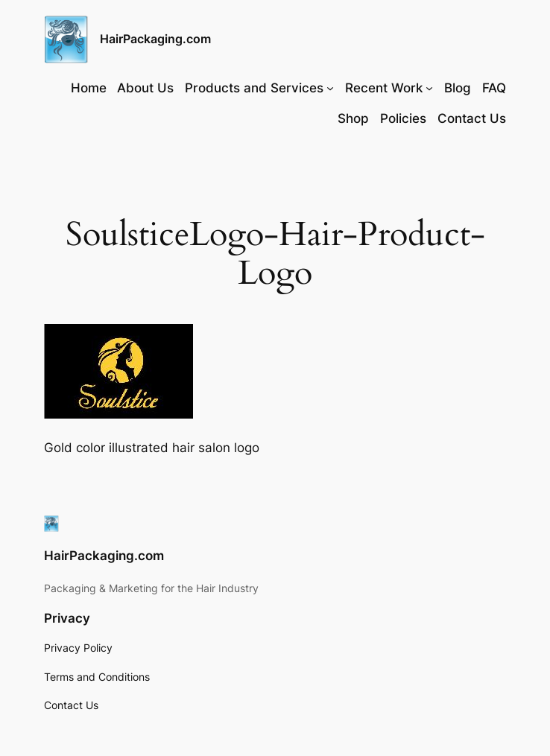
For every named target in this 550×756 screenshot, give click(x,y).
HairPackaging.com (155, 39)
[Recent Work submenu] (429, 88)
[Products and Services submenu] (330, 88)
